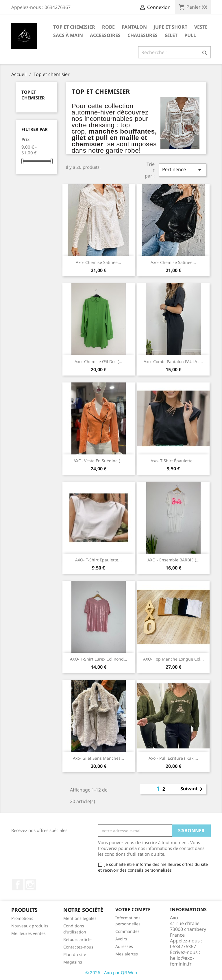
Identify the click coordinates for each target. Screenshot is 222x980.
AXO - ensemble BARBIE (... (173, 560)
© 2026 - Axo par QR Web (111, 972)
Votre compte (133, 909)
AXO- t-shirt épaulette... (98, 560)
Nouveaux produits (30, 926)
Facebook (18, 885)
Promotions (22, 918)
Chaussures (143, 35)
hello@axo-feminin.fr (182, 961)
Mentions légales (80, 918)
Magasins (73, 962)
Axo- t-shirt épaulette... (173, 461)
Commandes (127, 931)
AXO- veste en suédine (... (98, 461)
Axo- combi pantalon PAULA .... (173, 362)
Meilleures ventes (28, 933)
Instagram (30, 885)
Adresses (124, 946)
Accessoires (105, 35)
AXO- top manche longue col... (173, 659)
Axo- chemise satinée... (98, 262)
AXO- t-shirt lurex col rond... (99, 659)
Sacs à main (68, 35)
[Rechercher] (174, 52)
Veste (201, 27)
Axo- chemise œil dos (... (98, 362)
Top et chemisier (74, 27)
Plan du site (75, 954)
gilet (171, 35)
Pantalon (134, 27)
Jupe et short (171, 27)
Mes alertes (127, 954)
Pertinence (183, 170)
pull (190, 35)
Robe (108, 27)
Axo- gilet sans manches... (98, 758)
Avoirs (121, 939)
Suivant (193, 789)
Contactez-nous (78, 947)
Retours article (77, 939)
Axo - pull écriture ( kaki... (173, 758)
